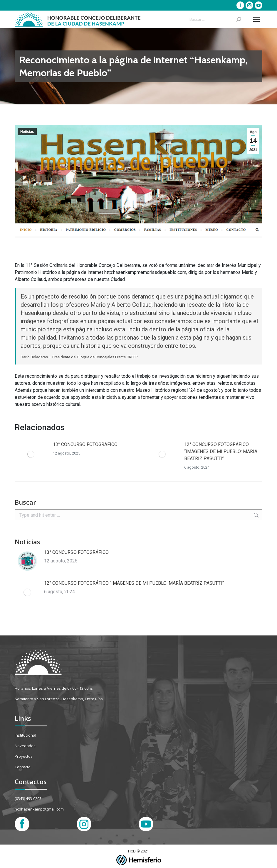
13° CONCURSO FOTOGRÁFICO (85, 444)
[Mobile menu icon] (256, 19)
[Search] (215, 19)
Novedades (25, 746)
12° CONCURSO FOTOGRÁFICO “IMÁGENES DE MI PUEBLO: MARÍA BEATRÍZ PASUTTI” (221, 451)
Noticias (27, 132)
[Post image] (31, 454)
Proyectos (24, 756)
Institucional (25, 735)
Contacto (23, 767)
